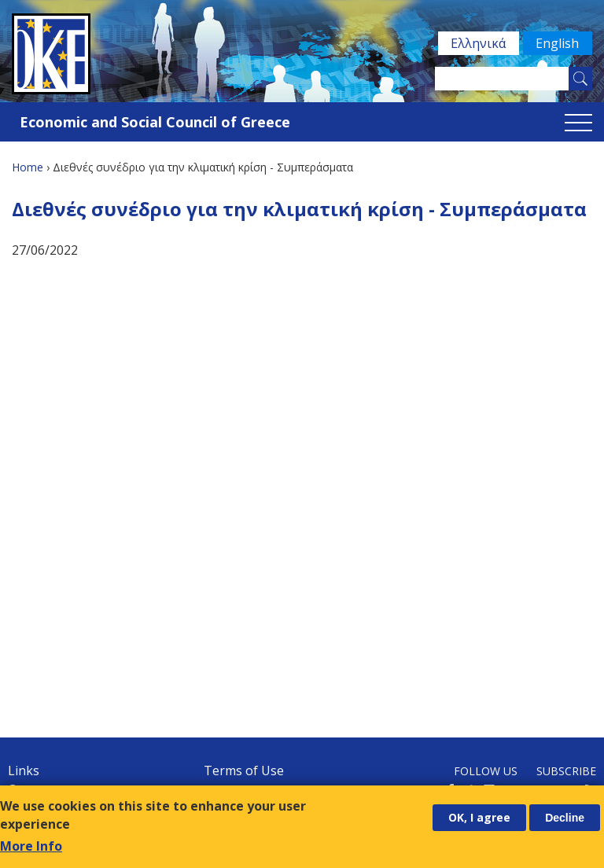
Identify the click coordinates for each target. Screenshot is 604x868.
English (557, 43)
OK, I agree (479, 817)
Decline (565, 818)
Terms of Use (244, 771)
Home (28, 167)
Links (24, 771)
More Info (31, 846)
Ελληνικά (477, 43)
